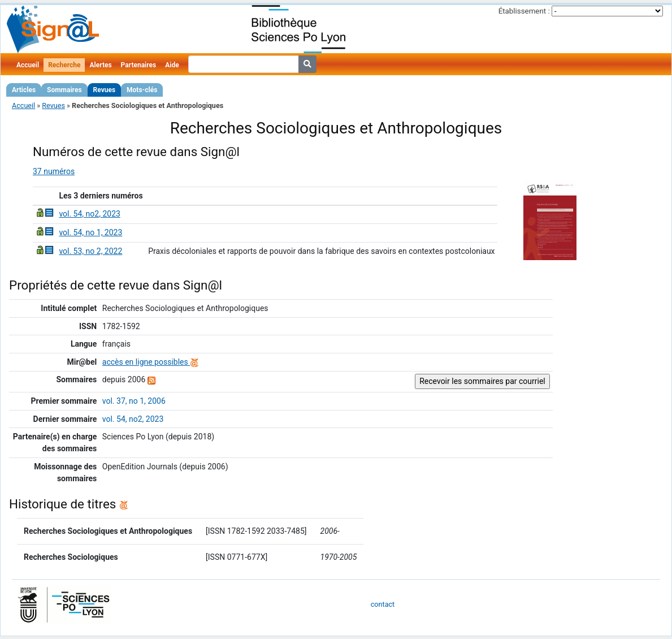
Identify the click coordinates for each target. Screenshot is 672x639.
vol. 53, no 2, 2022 (90, 251)
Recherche (64, 65)
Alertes (100, 65)
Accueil (28, 65)
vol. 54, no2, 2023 (89, 214)
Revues (105, 90)
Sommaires (64, 90)
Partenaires (139, 65)
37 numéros (54, 171)
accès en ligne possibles (151, 362)
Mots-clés (142, 90)
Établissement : (524, 11)
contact (383, 604)
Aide (172, 65)
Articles (24, 90)
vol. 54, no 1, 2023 (90, 232)
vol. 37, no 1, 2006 (134, 401)
